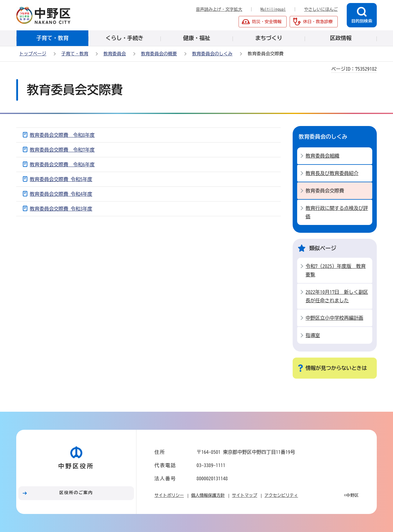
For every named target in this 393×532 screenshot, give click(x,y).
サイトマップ (245, 495)
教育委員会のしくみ (212, 54)
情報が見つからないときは (336, 368)
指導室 (313, 335)
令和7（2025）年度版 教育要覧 (336, 270)
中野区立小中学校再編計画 (334, 318)
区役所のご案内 (76, 493)
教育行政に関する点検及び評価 (337, 212)
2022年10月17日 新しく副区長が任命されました (337, 296)
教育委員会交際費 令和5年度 (61, 179)
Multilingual (273, 9)
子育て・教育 (75, 54)
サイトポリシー (169, 495)
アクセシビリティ (281, 495)
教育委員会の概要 (159, 54)
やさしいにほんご (321, 9)
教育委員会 (115, 54)
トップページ (33, 54)
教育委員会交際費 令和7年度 (62, 150)
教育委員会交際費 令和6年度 (62, 165)
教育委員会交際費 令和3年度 (61, 209)
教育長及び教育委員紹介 (332, 173)
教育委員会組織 (322, 156)
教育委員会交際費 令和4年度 (61, 194)
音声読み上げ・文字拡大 (219, 9)
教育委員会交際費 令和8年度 (62, 135)
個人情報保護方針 (208, 495)
